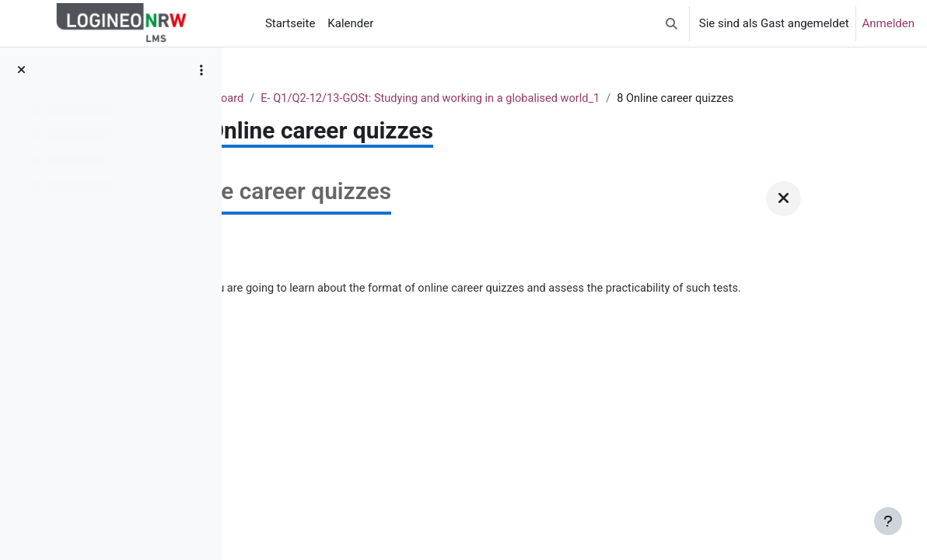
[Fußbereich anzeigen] (888, 521)
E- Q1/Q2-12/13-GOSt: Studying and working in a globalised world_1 (590, 99)
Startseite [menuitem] (290, 23)
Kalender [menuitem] (350, 23)
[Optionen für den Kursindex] (201, 70)
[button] (672, 23)
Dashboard (370, 99)
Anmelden (889, 23)
